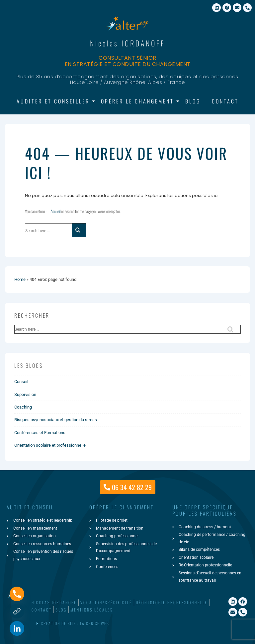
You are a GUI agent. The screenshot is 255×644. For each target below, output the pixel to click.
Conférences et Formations (40, 433)
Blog (193, 101)
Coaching (23, 407)
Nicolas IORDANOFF (127, 43)
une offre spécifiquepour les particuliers (205, 510)
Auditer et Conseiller (54, 101)
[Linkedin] (17, 628)
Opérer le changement (139, 101)
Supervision (25, 394)
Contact (225, 101)
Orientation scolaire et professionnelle (50, 445)
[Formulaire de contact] (17, 611)
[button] (127, 624)
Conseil (21, 382)
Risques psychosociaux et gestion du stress (56, 420)
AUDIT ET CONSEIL (30, 507)
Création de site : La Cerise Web (75, 623)
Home (20, 279)
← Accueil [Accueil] (53, 211)
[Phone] (17, 594)
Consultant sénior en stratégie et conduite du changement (128, 61)
